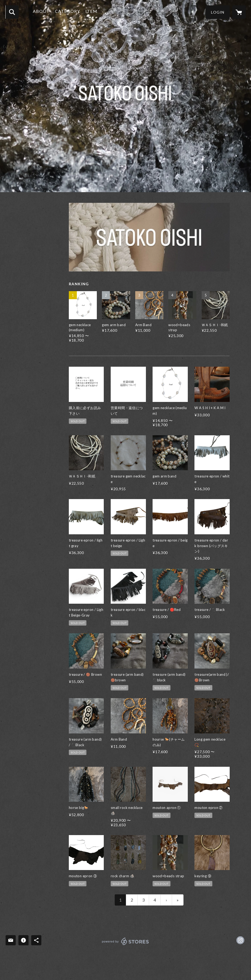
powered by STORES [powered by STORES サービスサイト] (125, 945)
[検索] (12, 12)
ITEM (93, 12)
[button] (218, 12)
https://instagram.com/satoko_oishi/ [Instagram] (240, 940)
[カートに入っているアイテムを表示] (239, 12)
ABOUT (43, 12)
